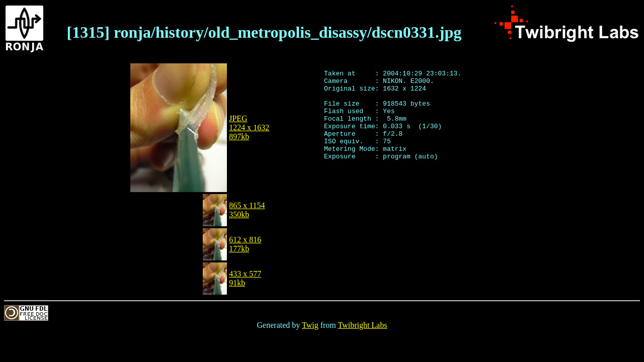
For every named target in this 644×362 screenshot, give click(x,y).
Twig (310, 325)
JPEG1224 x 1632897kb (249, 127)
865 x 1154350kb (247, 210)
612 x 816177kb (245, 244)
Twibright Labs (362, 325)
